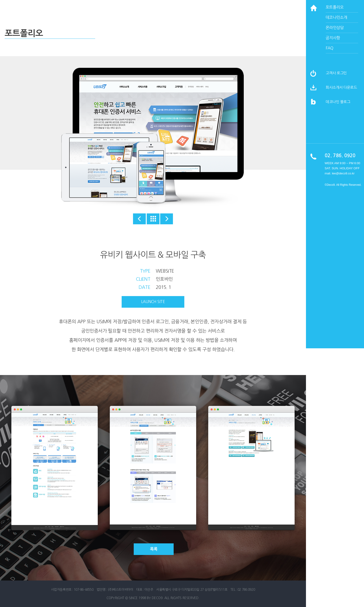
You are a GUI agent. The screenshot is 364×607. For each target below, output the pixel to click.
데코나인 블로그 (338, 102)
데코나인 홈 (40, 9)
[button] (313, 90)
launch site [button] (153, 302)
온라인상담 (335, 28)
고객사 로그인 (336, 73)
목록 (154, 549)
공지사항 (333, 38)
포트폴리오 (335, 7)
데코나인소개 (336, 17)
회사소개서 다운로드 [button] (341, 87)
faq (329, 48)
